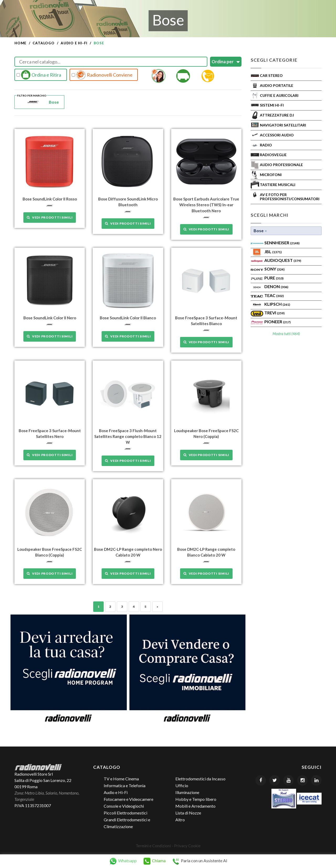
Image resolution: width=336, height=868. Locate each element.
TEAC (274, 295)
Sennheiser (282, 243)
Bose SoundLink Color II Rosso (50, 199)
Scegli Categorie (274, 60)
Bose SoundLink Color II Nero (50, 317)
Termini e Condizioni (153, 845)
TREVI (274, 313)
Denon (276, 286)
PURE (274, 278)
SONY (274, 269)
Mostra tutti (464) (286, 334)
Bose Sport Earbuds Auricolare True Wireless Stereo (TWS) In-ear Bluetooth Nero (206, 205)
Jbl (273, 252)
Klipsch (277, 304)
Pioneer (277, 322)
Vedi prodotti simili (50, 217)
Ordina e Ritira (39, 75)
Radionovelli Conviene (102, 75)
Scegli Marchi (270, 215)
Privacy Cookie (187, 845)
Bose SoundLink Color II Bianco (128, 317)
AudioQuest (283, 260)
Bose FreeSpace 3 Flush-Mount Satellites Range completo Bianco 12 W (128, 436)
